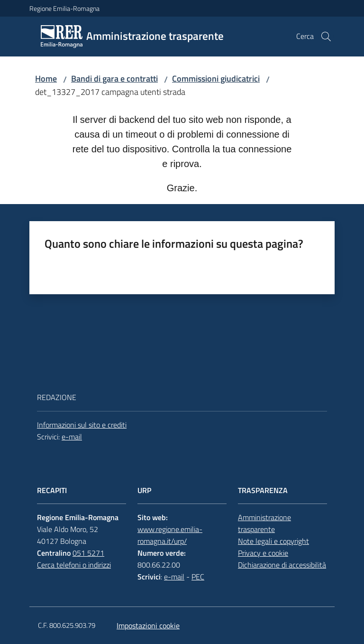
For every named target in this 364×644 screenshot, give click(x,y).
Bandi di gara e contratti (114, 79)
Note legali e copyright (273, 541)
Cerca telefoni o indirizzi (74, 565)
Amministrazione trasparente (264, 523)
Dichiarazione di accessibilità (282, 565)
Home (46, 79)
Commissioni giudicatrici (216, 79)
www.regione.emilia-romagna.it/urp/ (170, 535)
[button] (326, 37)
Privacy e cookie (263, 553)
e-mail (72, 437)
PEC (198, 577)
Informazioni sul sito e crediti (82, 425)
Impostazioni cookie (148, 625)
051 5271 (88, 553)
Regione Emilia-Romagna (64, 8)
